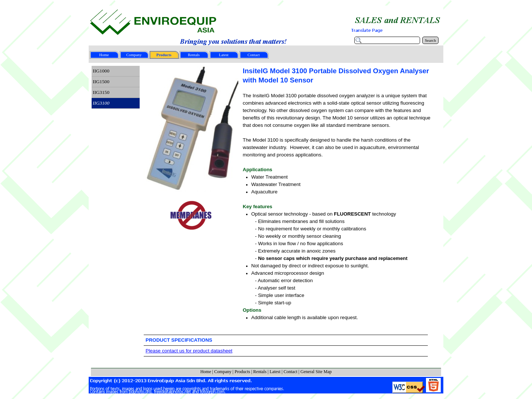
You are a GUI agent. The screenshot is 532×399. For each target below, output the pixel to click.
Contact (290, 372)
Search (430, 40)
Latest (275, 372)
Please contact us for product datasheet (189, 351)
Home (206, 372)
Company (223, 372)
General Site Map (316, 372)
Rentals (260, 372)
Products (242, 372)
